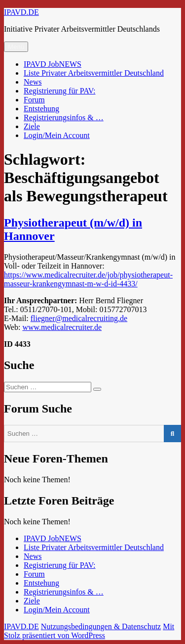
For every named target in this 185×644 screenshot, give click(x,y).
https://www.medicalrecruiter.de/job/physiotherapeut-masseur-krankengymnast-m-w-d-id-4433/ (88, 279)
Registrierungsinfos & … (64, 117)
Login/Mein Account (57, 135)
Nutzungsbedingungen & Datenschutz (101, 626)
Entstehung (41, 109)
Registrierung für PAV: (59, 91)
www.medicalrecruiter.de (62, 327)
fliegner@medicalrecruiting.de (79, 318)
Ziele (32, 126)
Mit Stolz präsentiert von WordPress (89, 631)
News (33, 82)
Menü (16, 47)
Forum (34, 100)
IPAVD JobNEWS (53, 64)
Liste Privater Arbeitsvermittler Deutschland (94, 73)
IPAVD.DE (21, 12)
